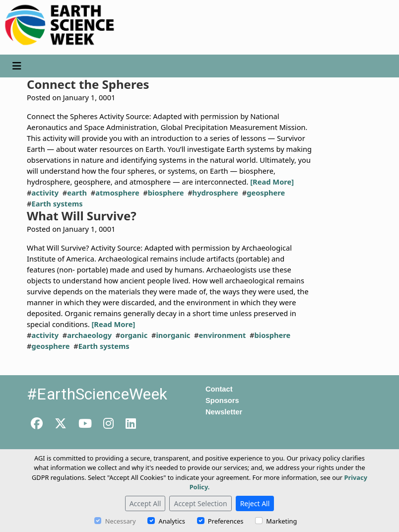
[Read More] (272, 182)
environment (223, 335)
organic (134, 335)
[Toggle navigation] (17, 66)
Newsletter (224, 412)
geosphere (266, 193)
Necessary (121, 521)
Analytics (171, 521)
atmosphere (117, 193)
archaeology (89, 335)
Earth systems (57, 203)
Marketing (281, 521)
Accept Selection (200, 503)
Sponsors (222, 400)
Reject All (255, 503)
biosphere (166, 193)
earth (77, 193)
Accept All (145, 503)
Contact (219, 389)
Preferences (226, 521)
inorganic (173, 335)
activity (45, 193)
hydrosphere (215, 193)
